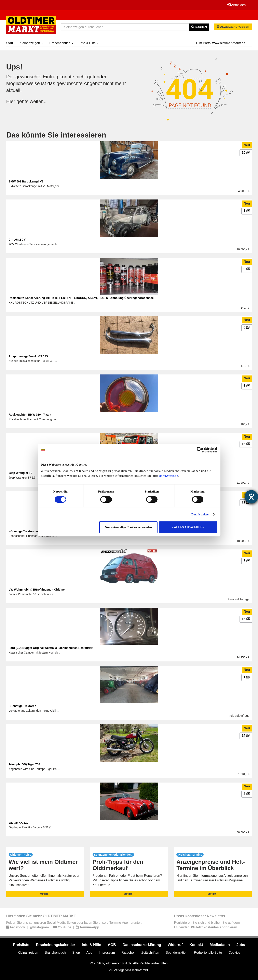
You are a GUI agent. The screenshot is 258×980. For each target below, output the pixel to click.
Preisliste (21, 945)
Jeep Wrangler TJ (21, 473)
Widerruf (175, 945)
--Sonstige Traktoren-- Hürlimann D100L (36, 531)
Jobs (241, 945)
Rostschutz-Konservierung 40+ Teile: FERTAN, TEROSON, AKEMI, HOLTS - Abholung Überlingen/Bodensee (81, 298)
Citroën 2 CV (17, 240)
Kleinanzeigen (31, 43)
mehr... (45, 894)
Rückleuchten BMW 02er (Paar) (30, 415)
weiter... (38, 101)
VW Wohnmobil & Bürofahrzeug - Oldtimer (37, 590)
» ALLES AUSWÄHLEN (188, 527)
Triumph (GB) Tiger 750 (24, 764)
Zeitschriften (150, 953)
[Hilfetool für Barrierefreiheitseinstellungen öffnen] (251, 497)
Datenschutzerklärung (142, 945)
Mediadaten (220, 945)
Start (10, 43)
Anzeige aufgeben (233, 27)
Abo (89, 953)
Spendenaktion (176, 953)
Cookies (234, 953)
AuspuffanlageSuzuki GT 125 (28, 356)
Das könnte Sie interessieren (56, 135)
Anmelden (236, 5)
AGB (112, 945)
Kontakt (196, 945)
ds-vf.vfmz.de (168, 476)
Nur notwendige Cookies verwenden (128, 527)
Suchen (199, 27)
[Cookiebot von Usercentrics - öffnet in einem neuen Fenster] (200, 450)
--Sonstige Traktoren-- (23, 706)
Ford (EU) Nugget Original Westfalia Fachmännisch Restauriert (51, 648)
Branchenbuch (61, 43)
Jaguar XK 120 (19, 823)
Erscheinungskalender (56, 945)
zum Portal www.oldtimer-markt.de (221, 43)
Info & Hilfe (89, 43)
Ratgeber (128, 953)
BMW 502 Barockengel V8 (26, 181)
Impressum (107, 953)
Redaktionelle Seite (208, 953)
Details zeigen (200, 514)
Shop (76, 953)
